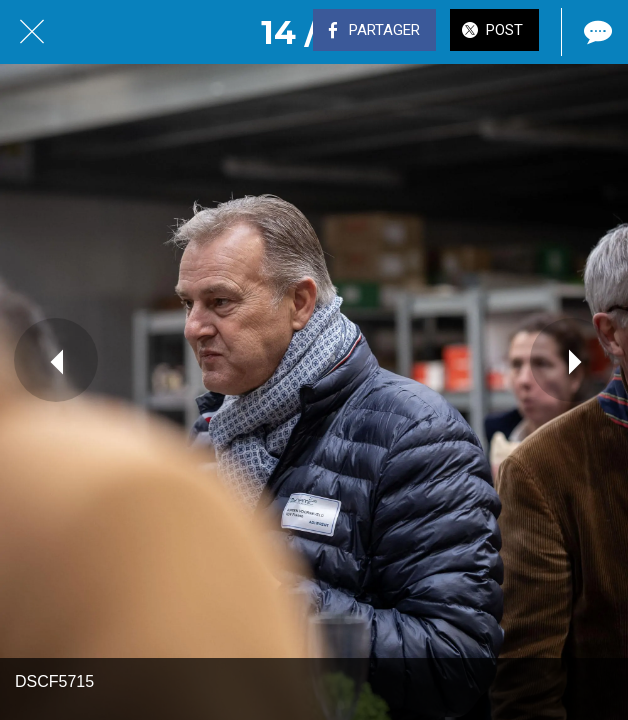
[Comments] (596, 32)
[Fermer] (32, 32)
